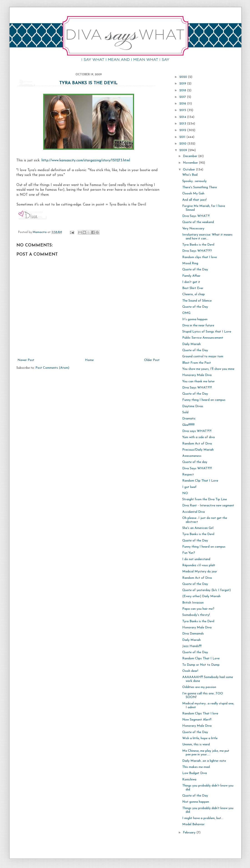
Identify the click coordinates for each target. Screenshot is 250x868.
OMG (186, 313)
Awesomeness (192, 456)
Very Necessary (193, 229)
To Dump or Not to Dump (201, 665)
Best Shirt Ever (193, 288)
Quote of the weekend (198, 222)
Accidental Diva (194, 512)
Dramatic (189, 419)
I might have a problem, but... (203, 818)
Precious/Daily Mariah (198, 450)
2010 (183, 144)
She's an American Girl (198, 528)
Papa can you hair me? (198, 609)
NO (185, 493)
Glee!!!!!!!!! (188, 425)
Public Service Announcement (203, 338)
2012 (183, 130)
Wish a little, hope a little (200, 738)
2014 (183, 117)
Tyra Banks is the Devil (89, 83)
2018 (183, 90)
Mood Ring (190, 263)
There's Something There (200, 187)
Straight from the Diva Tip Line (205, 499)
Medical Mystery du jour (200, 572)
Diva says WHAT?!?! (197, 431)
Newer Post (26, 360)
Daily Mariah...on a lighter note (204, 761)
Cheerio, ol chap (194, 294)
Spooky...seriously (194, 181)
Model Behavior (193, 824)
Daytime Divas (193, 406)
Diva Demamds (193, 634)
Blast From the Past (197, 363)
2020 (184, 77)
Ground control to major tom (203, 357)
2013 (183, 124)
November (191, 163)
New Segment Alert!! (197, 720)
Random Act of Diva (197, 444)
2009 (184, 150)
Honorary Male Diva (197, 375)
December (191, 156)
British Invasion (193, 603)
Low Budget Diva (195, 773)
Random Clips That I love (200, 714)
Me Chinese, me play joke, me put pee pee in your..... (206, 753)
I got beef (189, 487)
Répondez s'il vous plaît (199, 565)
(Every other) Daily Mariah (201, 596)
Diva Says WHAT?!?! (197, 388)
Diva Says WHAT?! (196, 216)
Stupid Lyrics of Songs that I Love (207, 332)
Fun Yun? (189, 553)
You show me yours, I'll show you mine (208, 369)
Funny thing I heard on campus (204, 400)
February (190, 833)
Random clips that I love (200, 257)
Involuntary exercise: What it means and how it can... (207, 237)
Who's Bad (190, 175)
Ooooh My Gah (193, 194)
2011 (183, 137)
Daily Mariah (191, 344)
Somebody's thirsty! (196, 615)
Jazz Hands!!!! (192, 646)
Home (89, 360)
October (189, 170)
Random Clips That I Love (201, 659)
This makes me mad (196, 767)
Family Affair (191, 276)
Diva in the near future (198, 326)
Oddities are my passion (199, 687)
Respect (188, 475)
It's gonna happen (195, 319)
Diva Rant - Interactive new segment (208, 506)
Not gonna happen (196, 802)
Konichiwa (189, 780)
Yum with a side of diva (199, 437)
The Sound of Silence (197, 301)
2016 (183, 104)
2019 (183, 84)
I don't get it (191, 282)
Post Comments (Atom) (52, 368)
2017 (183, 97)
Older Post (152, 360)
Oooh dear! (190, 671)
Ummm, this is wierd (196, 745)
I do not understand (196, 559)
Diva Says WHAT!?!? (197, 251)
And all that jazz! (194, 200)
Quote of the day (195, 462)
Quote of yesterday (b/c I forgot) (206, 590)
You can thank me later (199, 382)
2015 (183, 110)
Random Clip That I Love (200, 481)
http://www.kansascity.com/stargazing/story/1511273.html (86, 160)
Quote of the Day (195, 270)
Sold (185, 412)
